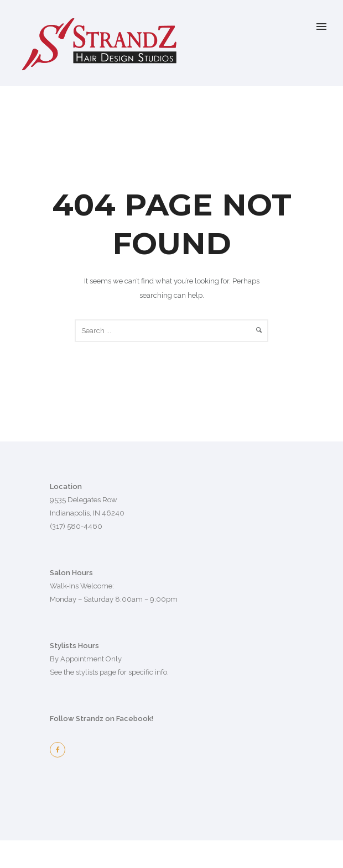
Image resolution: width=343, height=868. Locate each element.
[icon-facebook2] (60, 750)
